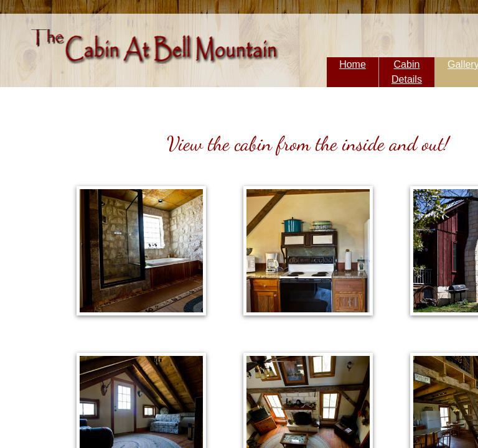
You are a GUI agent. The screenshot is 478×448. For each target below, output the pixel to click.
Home (353, 64)
